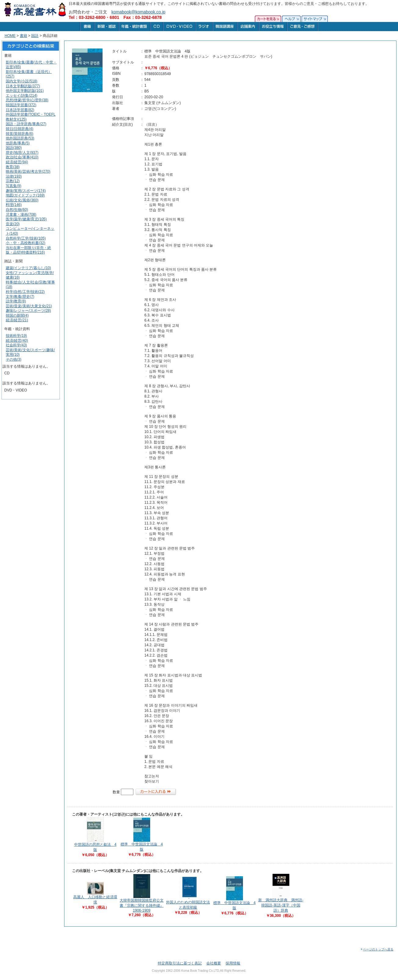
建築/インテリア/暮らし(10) (28, 268)
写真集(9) (14, 186)
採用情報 (233, 963)
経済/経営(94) (17, 162)
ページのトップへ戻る (377, 949)
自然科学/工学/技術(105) (26, 238)
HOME (10, 36)
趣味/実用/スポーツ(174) (26, 191)
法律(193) (14, 176)
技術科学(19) (16, 336)
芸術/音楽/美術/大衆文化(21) (29, 306)
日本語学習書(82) (20, 110)
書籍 (24, 36)
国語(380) (14, 148)
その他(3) (14, 359)
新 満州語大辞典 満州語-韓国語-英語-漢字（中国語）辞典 (281, 905)
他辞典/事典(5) (18, 143)
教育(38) (13, 167)
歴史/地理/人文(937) (22, 153)
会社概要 (214, 963)
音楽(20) (13, 224)
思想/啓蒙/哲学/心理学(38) (27, 100)
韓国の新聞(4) (17, 315)
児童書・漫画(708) (21, 214)
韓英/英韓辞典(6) (20, 134)
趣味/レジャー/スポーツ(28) (28, 311)
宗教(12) (13, 181)
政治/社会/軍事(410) (22, 157)
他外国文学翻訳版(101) (25, 91)
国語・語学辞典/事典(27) (26, 124)
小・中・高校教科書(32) (25, 243)
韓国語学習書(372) (21, 105)
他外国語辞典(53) (20, 138)
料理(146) (14, 205)
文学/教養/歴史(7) (20, 297)
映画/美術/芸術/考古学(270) (28, 171)
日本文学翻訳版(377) (23, 86)
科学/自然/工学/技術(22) (25, 292)
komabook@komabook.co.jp (138, 12)
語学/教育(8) (16, 301)
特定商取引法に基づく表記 (180, 963)
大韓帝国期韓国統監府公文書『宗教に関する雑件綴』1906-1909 (142, 905)
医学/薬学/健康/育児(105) (26, 219)
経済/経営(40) (17, 340)
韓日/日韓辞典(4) (20, 129)
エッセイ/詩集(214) (22, 95)
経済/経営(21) (17, 320)
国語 (35, 36)
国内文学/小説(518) (22, 81)
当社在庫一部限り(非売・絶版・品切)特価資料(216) (28, 250)
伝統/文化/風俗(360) (22, 200)
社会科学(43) (16, 345)
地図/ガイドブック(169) (25, 195)
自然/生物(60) (17, 210)
